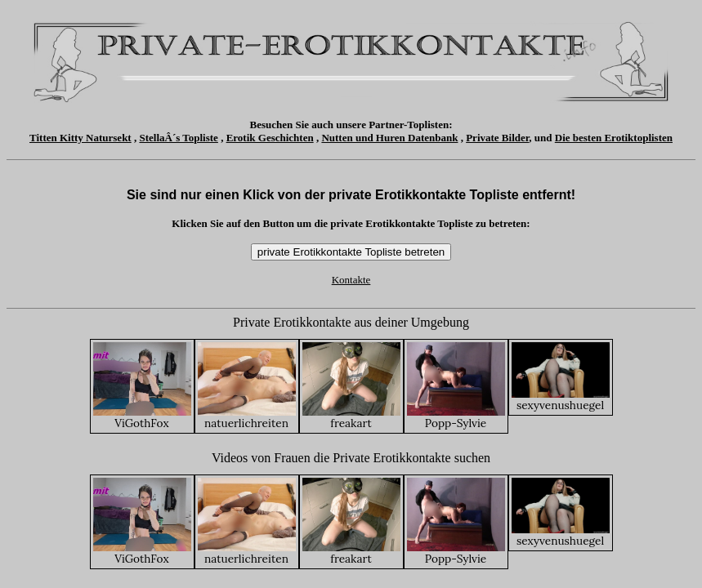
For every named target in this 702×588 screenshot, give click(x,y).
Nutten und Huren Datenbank (389, 138)
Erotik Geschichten (270, 138)
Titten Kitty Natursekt (80, 138)
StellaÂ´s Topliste (178, 138)
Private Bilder (497, 138)
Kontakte (351, 280)
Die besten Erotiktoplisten (614, 138)
